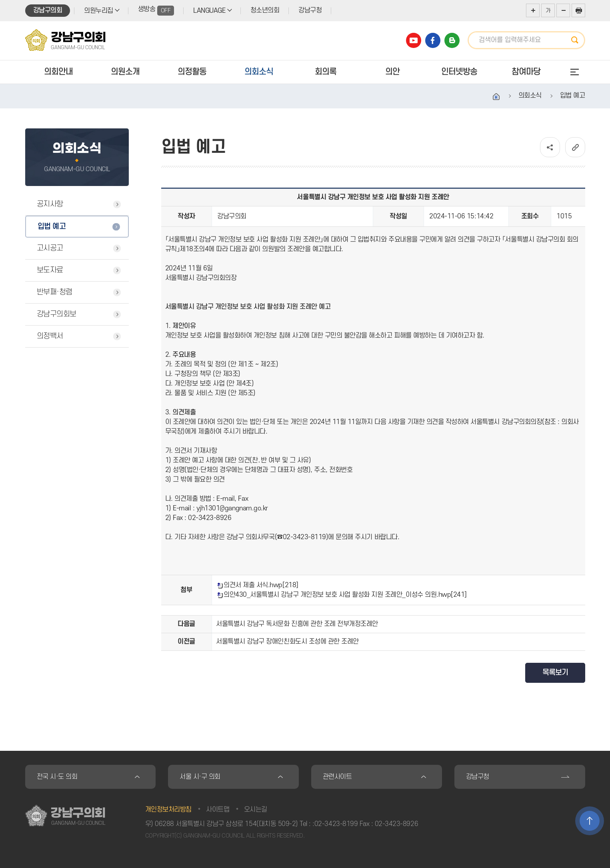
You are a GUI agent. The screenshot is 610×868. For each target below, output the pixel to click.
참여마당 (526, 72)
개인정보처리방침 (168, 810)
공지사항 (50, 204)
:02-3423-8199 (335, 824)
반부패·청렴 (55, 292)
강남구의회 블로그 (452, 40)
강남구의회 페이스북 (433, 40)
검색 (577, 40)
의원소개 (125, 72)
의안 (392, 72)
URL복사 (575, 147)
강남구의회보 (57, 314)
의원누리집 (99, 11)
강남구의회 (48, 10)
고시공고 (50, 248)
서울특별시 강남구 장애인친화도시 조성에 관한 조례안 (287, 642)
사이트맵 (218, 810)
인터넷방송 (459, 72)
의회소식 (259, 72)
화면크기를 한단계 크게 (533, 10)
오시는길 (256, 810)
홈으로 (496, 97)
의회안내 (58, 72)
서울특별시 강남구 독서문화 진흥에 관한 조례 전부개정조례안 (297, 624)
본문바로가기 (0, 0)
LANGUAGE (209, 11)
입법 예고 (52, 227)
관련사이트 (337, 777)
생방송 (156, 11)
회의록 (326, 72)
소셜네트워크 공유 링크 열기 (550, 147)
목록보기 (555, 673)
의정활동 (192, 72)
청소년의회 (265, 10)
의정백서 (50, 336)
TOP (590, 821)
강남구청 (310, 10)
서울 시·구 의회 (200, 777)
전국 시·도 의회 (57, 777)
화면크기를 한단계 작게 (563, 10)
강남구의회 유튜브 (414, 40)
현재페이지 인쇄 (578, 10)
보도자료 (50, 270)
